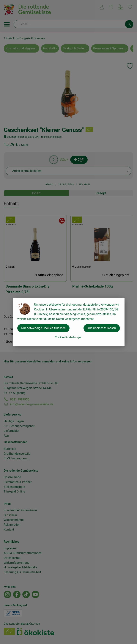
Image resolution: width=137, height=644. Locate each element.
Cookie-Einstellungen (68, 337)
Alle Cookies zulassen (102, 328)
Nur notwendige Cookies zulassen (43, 328)
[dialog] (68, 322)
